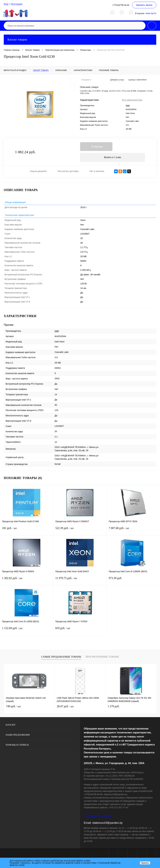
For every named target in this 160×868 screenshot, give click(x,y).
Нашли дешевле (38, 172)
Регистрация (18, 4)
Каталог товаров (80, 40)
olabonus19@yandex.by (107, 824)
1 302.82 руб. (27, 581)
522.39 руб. (80, 531)
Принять (145, 863)
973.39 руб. (133, 581)
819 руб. (80, 631)
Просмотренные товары (102, 658)
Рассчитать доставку (68, 172)
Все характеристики (132, 100)
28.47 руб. (65, 707)
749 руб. (13, 707)
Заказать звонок (144, 5)
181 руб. (27, 531)
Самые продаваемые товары (61, 658)
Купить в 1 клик (113, 158)
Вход (6, 4)
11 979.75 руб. (80, 581)
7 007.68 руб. (133, 531)
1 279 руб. (114, 707)
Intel (128, 105)
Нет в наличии (97, 172)
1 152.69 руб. (27, 631)
